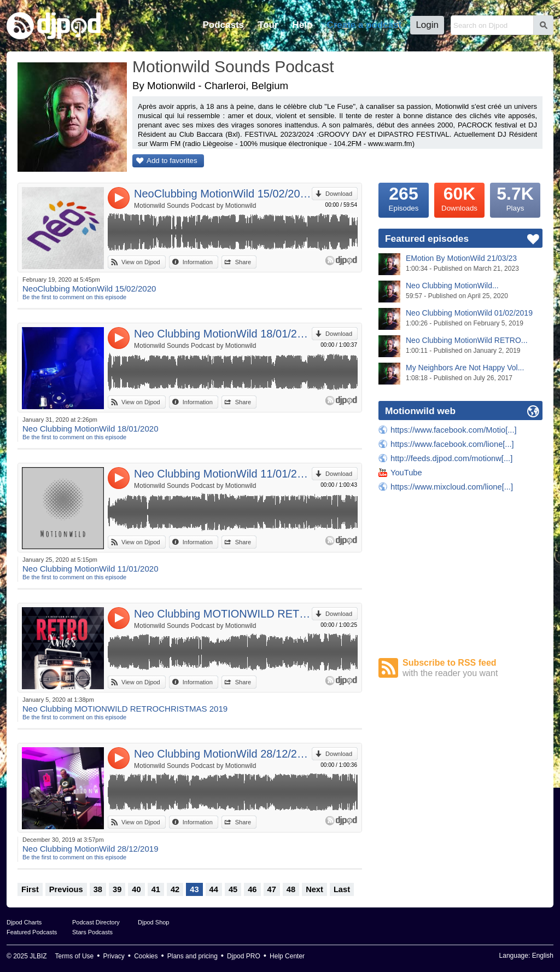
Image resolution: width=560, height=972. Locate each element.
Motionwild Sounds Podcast (233, 66)
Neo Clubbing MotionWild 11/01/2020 (223, 474)
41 (156, 889)
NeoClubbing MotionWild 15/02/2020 (223, 194)
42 (175, 889)
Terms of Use (75, 956)
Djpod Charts (24, 922)
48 (291, 889)
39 (117, 889)
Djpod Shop (154, 922)
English (543, 956)
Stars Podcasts (92, 932)
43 (194, 889)
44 (214, 889)
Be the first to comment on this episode (74, 297)
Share (243, 262)
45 (233, 889)
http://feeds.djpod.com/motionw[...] (451, 458)
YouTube (406, 473)
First (30, 889)
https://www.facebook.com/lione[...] (452, 444)
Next (314, 889)
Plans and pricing (192, 956)
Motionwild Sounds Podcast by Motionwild (195, 206)
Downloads (459, 197)
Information (198, 262)
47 (272, 889)
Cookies (146, 956)
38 (98, 889)
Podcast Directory (96, 922)
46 (252, 889)
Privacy (114, 956)
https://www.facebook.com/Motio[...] (454, 430)
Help (303, 25)
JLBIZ (38, 956)
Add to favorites (172, 161)
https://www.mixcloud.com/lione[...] (452, 487)
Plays (515, 197)
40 (136, 889)
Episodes (404, 197)
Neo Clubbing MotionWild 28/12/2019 (223, 754)
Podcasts (223, 25)
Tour (268, 25)
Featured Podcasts (32, 932)
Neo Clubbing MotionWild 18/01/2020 (223, 334)
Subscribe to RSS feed (472, 668)
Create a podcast (364, 25)
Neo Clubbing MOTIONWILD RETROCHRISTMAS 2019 (223, 614)
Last (342, 889)
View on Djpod (141, 262)
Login (427, 25)
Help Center (287, 956)
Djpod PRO (244, 956)
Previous (66, 889)
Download (339, 194)
